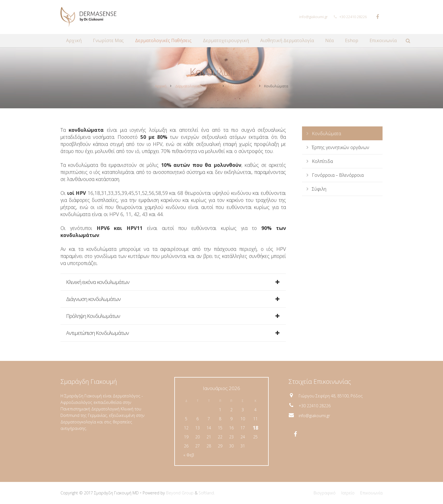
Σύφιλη (319, 190)
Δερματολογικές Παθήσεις (197, 87)
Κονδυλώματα (326, 134)
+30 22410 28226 (353, 17)
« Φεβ (189, 455)
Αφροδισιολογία (242, 87)
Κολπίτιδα (322, 162)
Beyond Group (180, 493)
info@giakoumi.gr (313, 17)
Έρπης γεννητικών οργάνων (341, 148)
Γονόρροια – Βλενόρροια (338, 176)
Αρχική (161, 87)
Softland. (207, 493)
